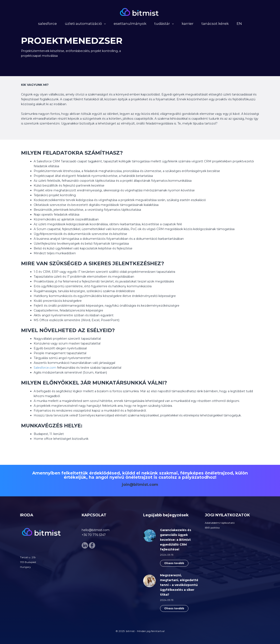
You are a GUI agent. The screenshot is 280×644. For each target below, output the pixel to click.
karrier (188, 24)
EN (239, 24)
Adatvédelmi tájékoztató (220, 523)
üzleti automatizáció (83, 24)
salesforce (47, 24)
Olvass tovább (174, 563)
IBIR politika (212, 528)
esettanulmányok (130, 24)
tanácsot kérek (215, 24)
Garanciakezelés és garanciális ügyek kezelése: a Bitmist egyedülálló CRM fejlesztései (176, 540)
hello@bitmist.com (96, 530)
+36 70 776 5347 (94, 535)
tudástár (162, 24)
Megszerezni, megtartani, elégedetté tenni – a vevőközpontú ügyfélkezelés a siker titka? (179, 585)
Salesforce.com (45, 368)
